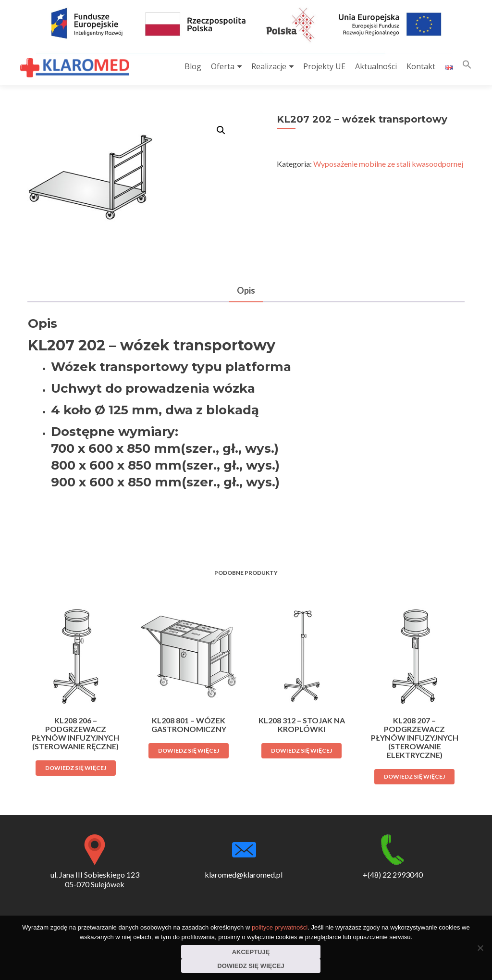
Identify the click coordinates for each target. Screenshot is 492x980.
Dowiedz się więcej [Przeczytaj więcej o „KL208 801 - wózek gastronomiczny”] (189, 751)
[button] (467, 67)
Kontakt (421, 66)
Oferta (223, 66)
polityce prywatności (280, 927)
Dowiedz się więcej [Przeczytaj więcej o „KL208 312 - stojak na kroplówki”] (301, 751)
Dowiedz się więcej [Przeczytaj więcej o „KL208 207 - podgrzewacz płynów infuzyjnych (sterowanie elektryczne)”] (414, 776)
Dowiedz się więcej (251, 966)
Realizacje (269, 66)
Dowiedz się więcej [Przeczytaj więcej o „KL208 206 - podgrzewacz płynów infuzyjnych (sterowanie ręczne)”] (76, 768)
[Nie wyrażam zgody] (480, 948)
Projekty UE (324, 66)
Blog (193, 66)
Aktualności (376, 66)
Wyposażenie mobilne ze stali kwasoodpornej (388, 164)
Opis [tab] (246, 290)
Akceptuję (251, 952)
